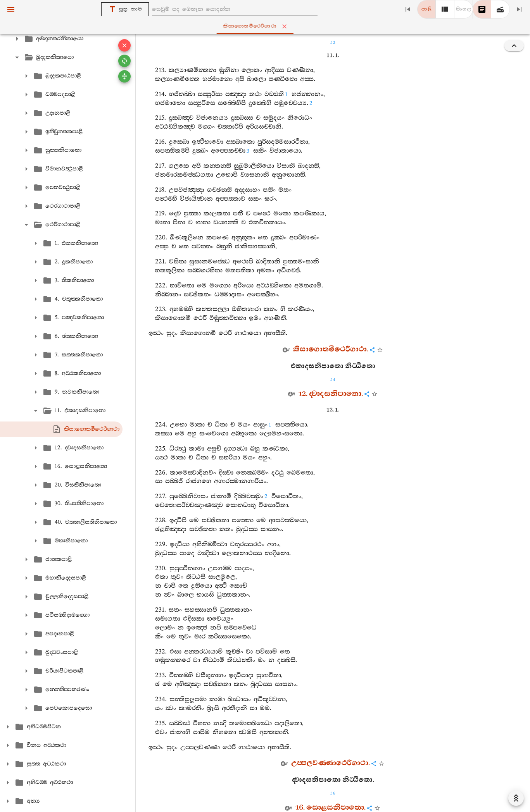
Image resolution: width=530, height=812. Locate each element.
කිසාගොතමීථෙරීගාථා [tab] (266, 26)
